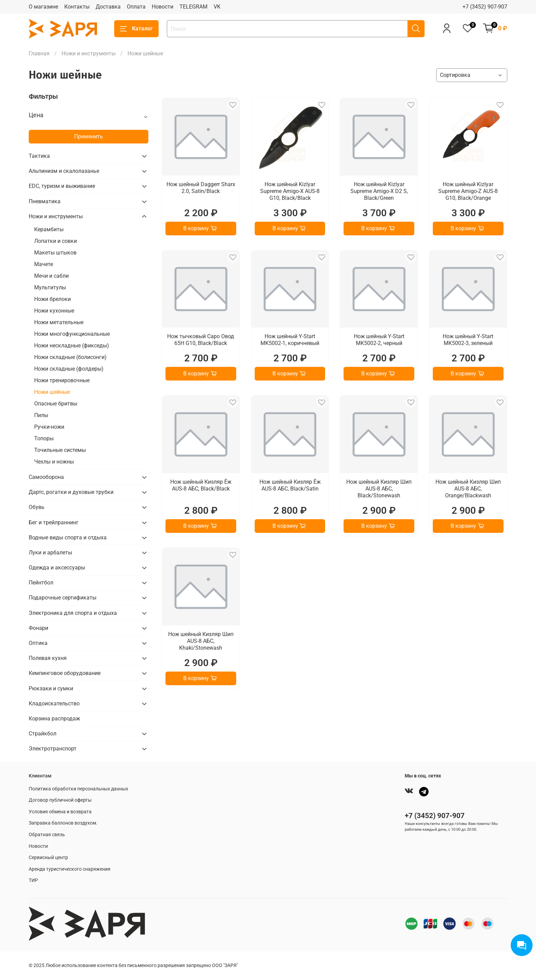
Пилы (41, 415)
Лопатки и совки (56, 241)
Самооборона (46, 477)
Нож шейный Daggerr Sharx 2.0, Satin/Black (201, 188)
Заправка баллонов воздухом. (63, 823)
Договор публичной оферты (60, 800)
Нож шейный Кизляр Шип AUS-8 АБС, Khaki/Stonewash (201, 641)
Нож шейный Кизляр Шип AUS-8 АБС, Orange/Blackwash (468, 489)
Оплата (136, 7)
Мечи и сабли (51, 276)
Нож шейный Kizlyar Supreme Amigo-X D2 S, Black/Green (379, 191)
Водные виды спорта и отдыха (68, 537)
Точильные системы (60, 450)
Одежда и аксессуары (57, 568)
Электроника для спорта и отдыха (73, 613)
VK (217, 7)
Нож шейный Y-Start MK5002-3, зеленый (468, 340)
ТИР (33, 880)
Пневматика (45, 201)
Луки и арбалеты (50, 553)
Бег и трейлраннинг (54, 522)
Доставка (108, 7)
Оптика (38, 643)
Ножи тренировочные (62, 380)
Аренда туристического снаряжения (70, 869)
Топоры (44, 438)
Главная (39, 53)
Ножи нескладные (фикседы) (72, 346)
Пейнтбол (41, 583)
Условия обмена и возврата (60, 812)
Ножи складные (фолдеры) (69, 369)
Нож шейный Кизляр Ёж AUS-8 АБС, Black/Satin (290, 485)
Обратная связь (47, 835)
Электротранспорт (53, 749)
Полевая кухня (48, 658)
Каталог (136, 29)
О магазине (43, 7)
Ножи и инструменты (89, 53)
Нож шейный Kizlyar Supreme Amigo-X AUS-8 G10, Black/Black (290, 191)
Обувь (37, 507)
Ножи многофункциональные (72, 334)
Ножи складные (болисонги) (70, 357)
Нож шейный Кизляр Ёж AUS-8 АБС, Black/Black (201, 485)
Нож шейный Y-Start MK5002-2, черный (379, 340)
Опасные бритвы (56, 404)
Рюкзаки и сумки (51, 688)
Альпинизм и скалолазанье (64, 171)
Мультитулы (50, 287)
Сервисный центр (48, 858)
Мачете (44, 264)
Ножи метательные (59, 322)
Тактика (39, 156)
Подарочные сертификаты (63, 598)
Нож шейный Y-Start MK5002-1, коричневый (290, 340)
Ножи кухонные (54, 311)
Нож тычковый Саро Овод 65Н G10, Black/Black (201, 340)
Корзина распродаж (54, 719)
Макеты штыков (55, 253)
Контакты (77, 7)
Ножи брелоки (52, 299)
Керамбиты (49, 229)
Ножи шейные (52, 392)
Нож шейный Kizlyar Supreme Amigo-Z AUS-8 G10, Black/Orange (468, 191)
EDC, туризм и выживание (62, 186)
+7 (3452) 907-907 (485, 7)
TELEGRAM (193, 7)
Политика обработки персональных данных (78, 789)
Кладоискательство (54, 703)
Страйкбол (43, 734)
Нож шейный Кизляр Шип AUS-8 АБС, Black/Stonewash (379, 489)
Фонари (38, 628)
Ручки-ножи (49, 427)
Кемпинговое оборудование (65, 673)
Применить (89, 136)
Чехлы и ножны (54, 462)
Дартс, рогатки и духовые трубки (71, 492)
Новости (163, 7)
